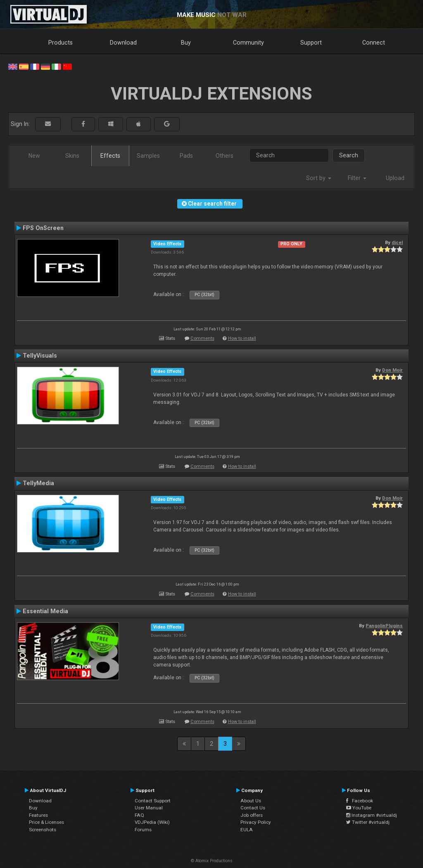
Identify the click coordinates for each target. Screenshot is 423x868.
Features (38, 815)
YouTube (359, 808)
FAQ (139, 815)
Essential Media (45, 611)
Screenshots (43, 830)
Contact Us (253, 808)
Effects (110, 156)
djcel (397, 242)
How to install (242, 338)
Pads (186, 156)
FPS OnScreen (43, 228)
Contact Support (153, 801)
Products (61, 43)
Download (123, 43)
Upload (395, 178)
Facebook (360, 801)
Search (349, 155)
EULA (247, 830)
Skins (72, 156)
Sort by (319, 178)
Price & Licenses (46, 822)
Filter (357, 178)
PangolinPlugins (384, 626)
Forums (143, 830)
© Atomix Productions (212, 861)
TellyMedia (38, 483)
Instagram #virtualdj (372, 815)
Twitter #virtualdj (368, 822)
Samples (148, 156)
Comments (202, 338)
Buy (186, 43)
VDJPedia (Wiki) (152, 822)
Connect (374, 43)
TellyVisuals (40, 356)
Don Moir (392, 370)
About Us (251, 801)
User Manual (149, 808)
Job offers (252, 815)
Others (225, 156)
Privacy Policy (256, 822)
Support (311, 43)
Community (248, 43)
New (34, 156)
